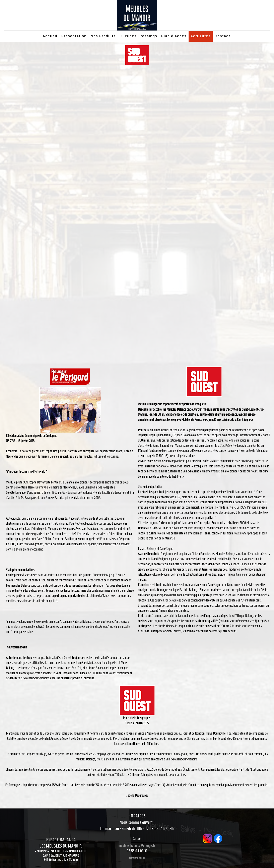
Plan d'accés (174, 36)
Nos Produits (103, 36)
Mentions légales (137, 858)
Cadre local (137, 216)
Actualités (201, 36)
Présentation (74, 36)
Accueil (50, 36)
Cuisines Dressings (139, 36)
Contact (222, 36)
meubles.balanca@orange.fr (137, 846)
